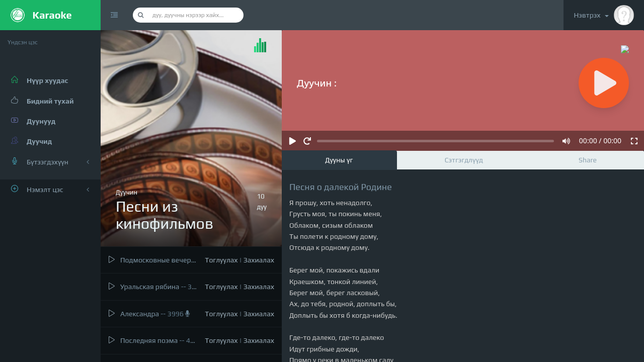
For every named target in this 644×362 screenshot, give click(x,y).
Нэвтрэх (604, 15)
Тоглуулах (221, 260)
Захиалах (259, 260)
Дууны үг (339, 160)
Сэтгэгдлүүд (464, 160)
